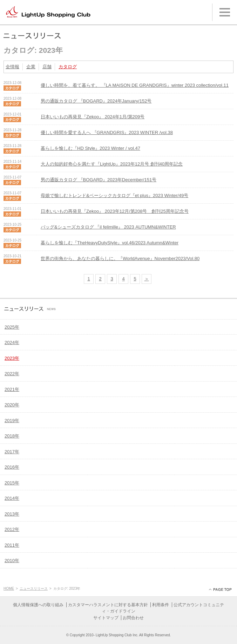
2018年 (12, 436)
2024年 (12, 342)
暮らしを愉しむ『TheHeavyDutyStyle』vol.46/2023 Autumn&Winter (110, 243)
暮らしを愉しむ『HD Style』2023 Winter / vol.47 (90, 148)
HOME (9, 589)
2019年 (12, 421)
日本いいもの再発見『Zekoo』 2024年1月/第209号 (93, 117)
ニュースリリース (34, 589)
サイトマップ (106, 618)
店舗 (47, 67)
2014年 (12, 498)
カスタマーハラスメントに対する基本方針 (108, 605)
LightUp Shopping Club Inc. (117, 635)
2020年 (12, 405)
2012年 (12, 529)
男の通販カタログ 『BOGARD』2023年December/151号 (99, 180)
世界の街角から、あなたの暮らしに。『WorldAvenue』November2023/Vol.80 (120, 258)
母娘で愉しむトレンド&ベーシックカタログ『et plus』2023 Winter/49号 (114, 195)
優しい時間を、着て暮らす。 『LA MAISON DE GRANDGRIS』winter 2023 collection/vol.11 (135, 85)
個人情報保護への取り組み (38, 605)
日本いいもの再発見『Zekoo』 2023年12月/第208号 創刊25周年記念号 (115, 211)
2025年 (12, 327)
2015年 (12, 483)
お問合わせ (133, 618)
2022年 (12, 374)
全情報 (12, 67)
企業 (31, 67)
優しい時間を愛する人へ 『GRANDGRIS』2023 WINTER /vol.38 (107, 132)
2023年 (12, 358)
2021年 (12, 389)
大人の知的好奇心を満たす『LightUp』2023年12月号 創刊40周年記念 (112, 164)
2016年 (12, 467)
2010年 (12, 561)
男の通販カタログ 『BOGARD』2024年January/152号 (96, 101)
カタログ (68, 67)
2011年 (12, 545)
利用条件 (161, 605)
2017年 (12, 452)
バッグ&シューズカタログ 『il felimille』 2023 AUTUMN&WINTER (108, 227)
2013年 (12, 514)
